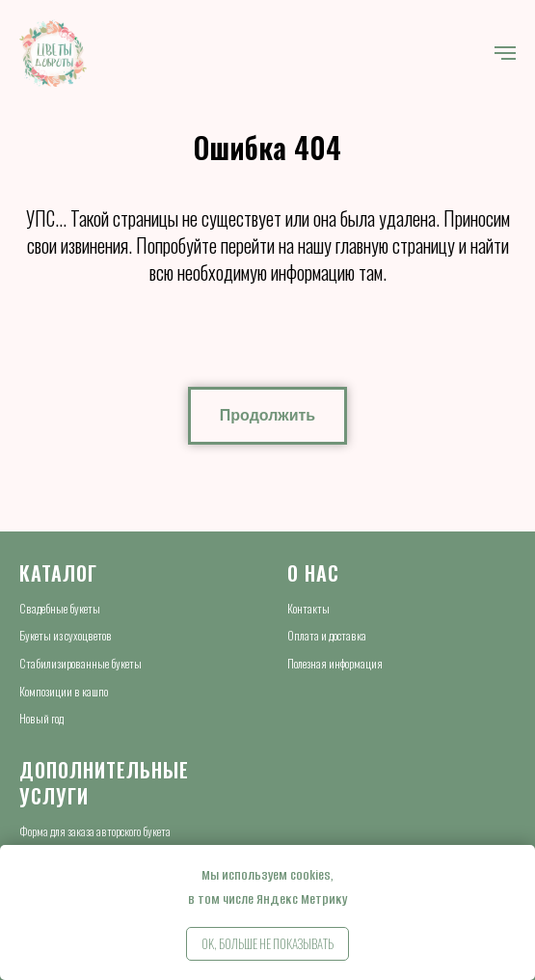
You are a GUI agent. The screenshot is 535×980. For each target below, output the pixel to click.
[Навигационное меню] (505, 53)
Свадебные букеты (60, 608)
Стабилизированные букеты (80, 663)
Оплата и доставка (327, 635)
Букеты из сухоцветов (66, 635)
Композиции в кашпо (64, 691)
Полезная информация (335, 663)
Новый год (41, 718)
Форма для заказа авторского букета (95, 831)
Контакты (308, 608)
